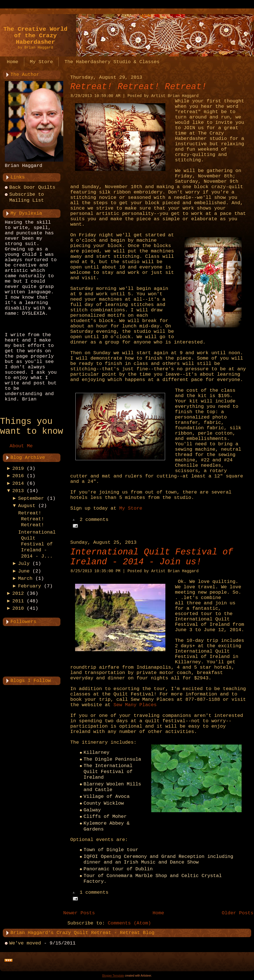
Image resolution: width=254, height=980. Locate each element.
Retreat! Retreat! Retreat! (31, 519)
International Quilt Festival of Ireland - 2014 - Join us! (152, 557)
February (30, 586)
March (25, 579)
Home (158, 913)
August (27, 506)
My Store (131, 508)
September (31, 498)
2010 (18, 608)
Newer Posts (79, 913)
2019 (18, 469)
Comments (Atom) (129, 923)
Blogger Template (113, 976)
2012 (18, 593)
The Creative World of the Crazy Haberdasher (35, 36)
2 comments (94, 520)
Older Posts (238, 913)
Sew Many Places (135, 705)
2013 (18, 491)
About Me (21, 446)
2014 (18, 484)
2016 (18, 476)
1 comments (94, 893)
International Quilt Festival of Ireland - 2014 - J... (37, 544)
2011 (18, 601)
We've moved (25, 943)
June (24, 571)
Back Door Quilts (32, 187)
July (24, 564)
